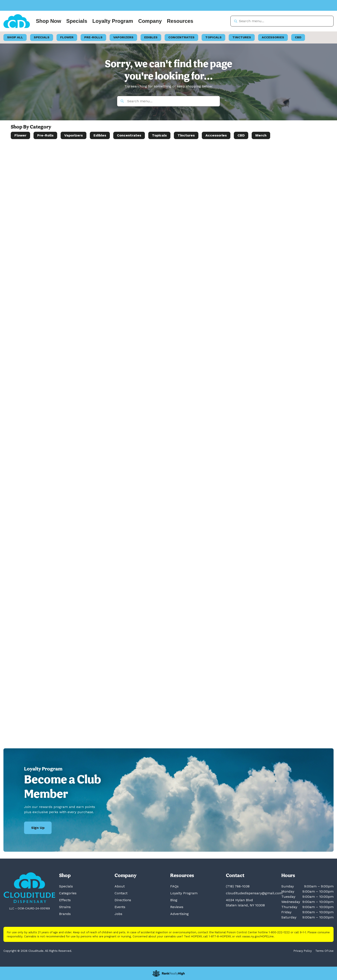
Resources (180, 21)
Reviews (177, 907)
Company (150, 21)
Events (120, 907)
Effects (65, 900)
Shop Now (48, 21)
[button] (18, 154)
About (120, 886)
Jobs (118, 914)
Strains (65, 907)
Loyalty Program (113, 21)
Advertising (179, 914)
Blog (174, 900)
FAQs (174, 886)
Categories (68, 893)
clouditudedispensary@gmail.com (254, 893)
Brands (65, 914)
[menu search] (38, 154)
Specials (77, 21)
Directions (123, 900)
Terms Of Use (324, 951)
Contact (121, 893)
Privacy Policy (303, 951)
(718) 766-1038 (238, 886)
